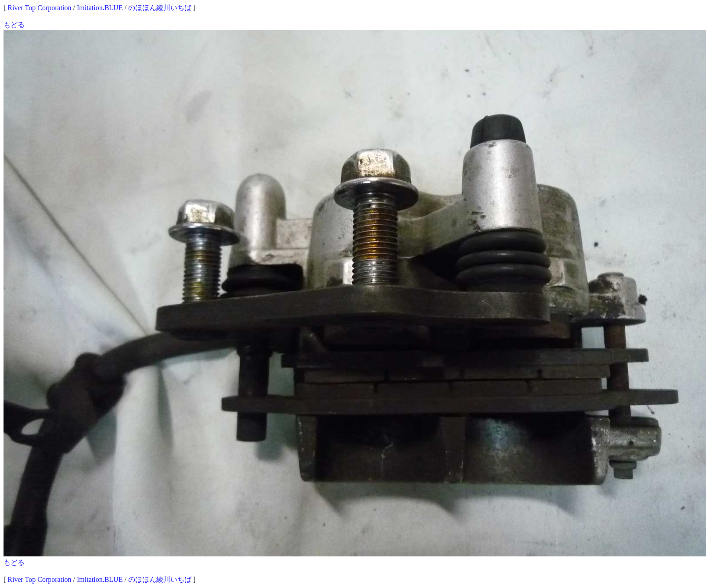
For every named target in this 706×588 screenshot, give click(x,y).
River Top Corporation (39, 8)
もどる (14, 25)
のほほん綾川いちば (160, 8)
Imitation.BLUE (100, 8)
